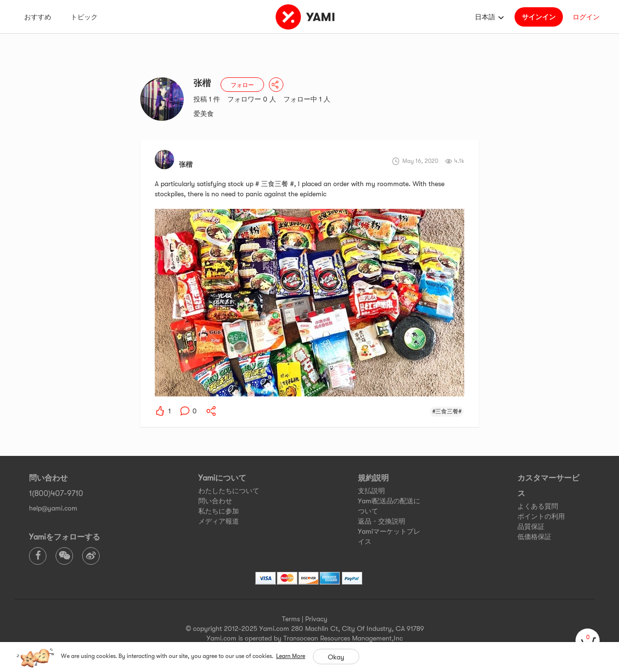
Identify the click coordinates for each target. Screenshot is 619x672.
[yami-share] (211, 411)
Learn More (291, 656)
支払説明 (371, 491)
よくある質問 (538, 506)
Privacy (316, 619)
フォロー (242, 85)
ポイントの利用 (541, 516)
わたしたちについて (229, 491)
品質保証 (531, 526)
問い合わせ (215, 501)
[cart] (588, 641)
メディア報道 (219, 521)
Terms (291, 619)
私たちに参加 (219, 511)
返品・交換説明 (382, 521)
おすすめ (38, 17)
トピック (84, 17)
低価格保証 (534, 537)
